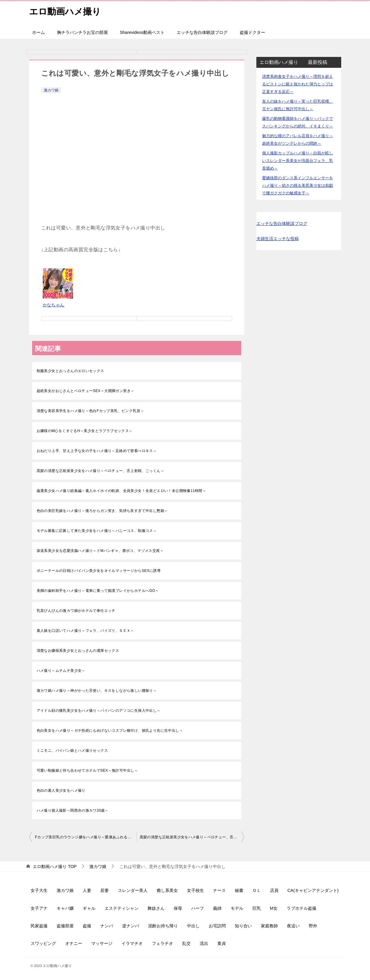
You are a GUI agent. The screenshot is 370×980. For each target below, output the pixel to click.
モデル (237, 908)
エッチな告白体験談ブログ (202, 32)
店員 (274, 890)
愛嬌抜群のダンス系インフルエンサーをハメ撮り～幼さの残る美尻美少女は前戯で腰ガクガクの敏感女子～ (298, 185)
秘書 (239, 890)
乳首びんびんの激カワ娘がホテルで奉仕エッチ (76, 611)
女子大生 (39, 890)
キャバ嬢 (65, 908)
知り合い (243, 926)
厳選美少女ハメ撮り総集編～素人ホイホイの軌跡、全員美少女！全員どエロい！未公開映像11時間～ (122, 491)
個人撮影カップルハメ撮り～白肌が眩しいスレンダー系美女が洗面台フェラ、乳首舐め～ (298, 161)
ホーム (38, 32)
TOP (55, 866)
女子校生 (195, 890)
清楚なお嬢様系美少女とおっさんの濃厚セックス (78, 651)
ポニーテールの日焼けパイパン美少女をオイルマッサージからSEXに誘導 (99, 571)
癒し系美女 (167, 890)
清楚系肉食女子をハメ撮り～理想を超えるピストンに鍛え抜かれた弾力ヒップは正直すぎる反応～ (298, 84)
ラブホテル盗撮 (302, 908)
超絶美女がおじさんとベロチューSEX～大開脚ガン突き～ (86, 391)
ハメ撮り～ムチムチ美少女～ (61, 671)
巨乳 (257, 908)
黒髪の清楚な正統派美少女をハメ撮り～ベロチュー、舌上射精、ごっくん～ (101, 471)
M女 (274, 908)
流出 (204, 943)
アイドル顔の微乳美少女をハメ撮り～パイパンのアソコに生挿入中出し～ (99, 711)
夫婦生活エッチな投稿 (278, 239)
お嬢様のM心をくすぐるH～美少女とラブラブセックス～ (85, 431)
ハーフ (198, 908)
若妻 (105, 890)
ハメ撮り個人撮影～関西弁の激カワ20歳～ (73, 810)
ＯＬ (257, 890)
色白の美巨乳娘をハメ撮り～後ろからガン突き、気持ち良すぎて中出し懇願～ (102, 511)
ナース (219, 890)
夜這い (293, 926)
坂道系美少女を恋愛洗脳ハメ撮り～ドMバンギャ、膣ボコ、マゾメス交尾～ (100, 551)
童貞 (222, 943)
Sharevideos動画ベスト (142, 32)
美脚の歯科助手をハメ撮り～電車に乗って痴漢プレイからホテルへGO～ (98, 591)
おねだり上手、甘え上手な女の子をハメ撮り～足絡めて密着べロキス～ (97, 451)
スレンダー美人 (133, 890)
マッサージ (102, 943)
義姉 (217, 908)
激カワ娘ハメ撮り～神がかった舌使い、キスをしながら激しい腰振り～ (97, 691)
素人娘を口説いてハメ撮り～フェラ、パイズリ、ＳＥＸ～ (85, 631)
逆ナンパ (131, 926)
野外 (313, 926)
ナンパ (107, 926)
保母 (178, 908)
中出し (193, 926)
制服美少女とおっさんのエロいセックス (70, 371)
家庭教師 (269, 926)
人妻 (87, 890)
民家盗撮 (39, 926)
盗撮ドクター (252, 32)
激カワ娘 (51, 90)
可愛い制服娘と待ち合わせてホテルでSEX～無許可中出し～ (87, 770)
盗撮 (87, 926)
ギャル (89, 908)
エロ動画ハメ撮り (66, 10)
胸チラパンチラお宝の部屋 (82, 32)
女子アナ (39, 908)
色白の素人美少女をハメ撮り (61, 790)
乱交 (186, 943)
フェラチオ (162, 943)
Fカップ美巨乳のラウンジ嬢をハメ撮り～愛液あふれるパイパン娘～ (86, 837)
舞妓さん (156, 908)
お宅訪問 (217, 926)
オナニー (74, 943)
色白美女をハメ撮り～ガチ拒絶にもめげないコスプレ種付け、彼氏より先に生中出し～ (110, 731)
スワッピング (43, 943)
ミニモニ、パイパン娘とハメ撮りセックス (72, 751)
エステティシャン (122, 908)
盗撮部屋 (65, 926)
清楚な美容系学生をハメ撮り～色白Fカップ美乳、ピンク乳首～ (90, 411)
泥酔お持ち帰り (163, 926)
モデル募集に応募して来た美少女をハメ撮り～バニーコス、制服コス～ (97, 531)
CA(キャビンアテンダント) (313, 890)
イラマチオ (132, 943)
